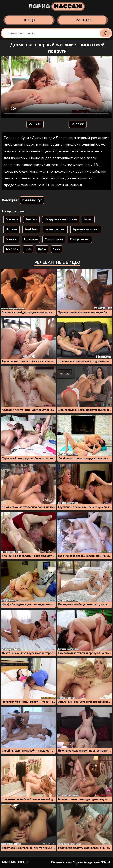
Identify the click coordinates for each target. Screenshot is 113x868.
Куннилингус (32, 200)
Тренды (29, 20)
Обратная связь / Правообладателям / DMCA (81, 862)
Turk (28, 249)
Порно (57, 6)
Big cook (11, 229)
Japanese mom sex (86, 229)
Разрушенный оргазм (61, 219)
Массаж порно (15, 862)
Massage (12, 219)
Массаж (11, 239)
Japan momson (55, 229)
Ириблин (31, 239)
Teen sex (12, 249)
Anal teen (31, 229)
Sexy (57, 249)
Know (42, 249)
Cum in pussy (54, 239)
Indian (88, 219)
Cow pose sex (80, 239)
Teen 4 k (31, 219)
